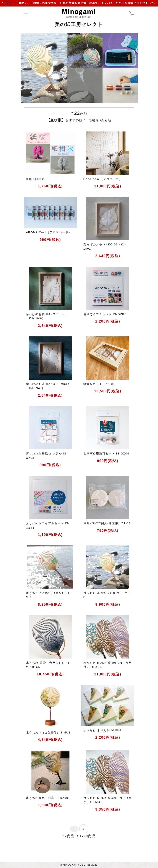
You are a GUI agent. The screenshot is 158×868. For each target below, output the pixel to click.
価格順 (94, 120)
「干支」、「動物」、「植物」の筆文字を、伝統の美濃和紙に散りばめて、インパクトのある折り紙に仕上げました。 (79, 3)
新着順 (106, 120)
